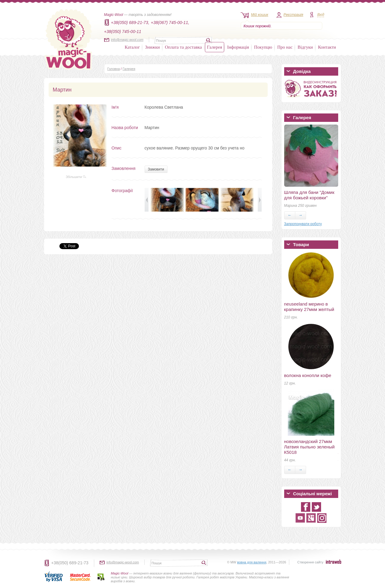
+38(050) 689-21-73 (70, 563)
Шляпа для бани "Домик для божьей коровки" (309, 195)
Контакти (327, 47)
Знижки (152, 47)
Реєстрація (293, 15)
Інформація (238, 47)
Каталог (132, 47)
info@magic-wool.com (127, 40)
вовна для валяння (252, 562)
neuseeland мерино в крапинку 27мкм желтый (309, 307)
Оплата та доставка (183, 47)
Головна (114, 69)
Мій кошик (260, 15)
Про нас (285, 47)
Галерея (215, 47)
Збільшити (76, 177)
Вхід (321, 15)
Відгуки (305, 47)
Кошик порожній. (258, 26)
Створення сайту (310, 562)
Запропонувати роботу (303, 224)
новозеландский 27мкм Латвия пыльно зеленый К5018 (310, 447)
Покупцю (263, 47)
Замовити (156, 169)
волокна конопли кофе (308, 375)
